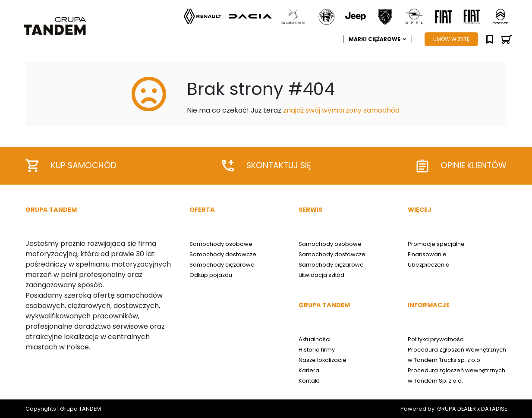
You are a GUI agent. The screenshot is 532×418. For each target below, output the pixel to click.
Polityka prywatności (436, 339)
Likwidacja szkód (321, 275)
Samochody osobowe (221, 244)
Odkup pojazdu (211, 275)
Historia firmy (317, 350)
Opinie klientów (462, 166)
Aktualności (315, 339)
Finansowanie (427, 254)
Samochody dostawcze (223, 254)
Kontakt (309, 381)
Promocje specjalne (436, 244)
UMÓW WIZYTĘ (451, 39)
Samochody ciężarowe (222, 265)
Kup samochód (71, 166)
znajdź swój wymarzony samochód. (342, 110)
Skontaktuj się (266, 166)
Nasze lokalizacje (323, 360)
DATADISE (494, 409)
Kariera (309, 370)
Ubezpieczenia (429, 265)
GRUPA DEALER (456, 409)
